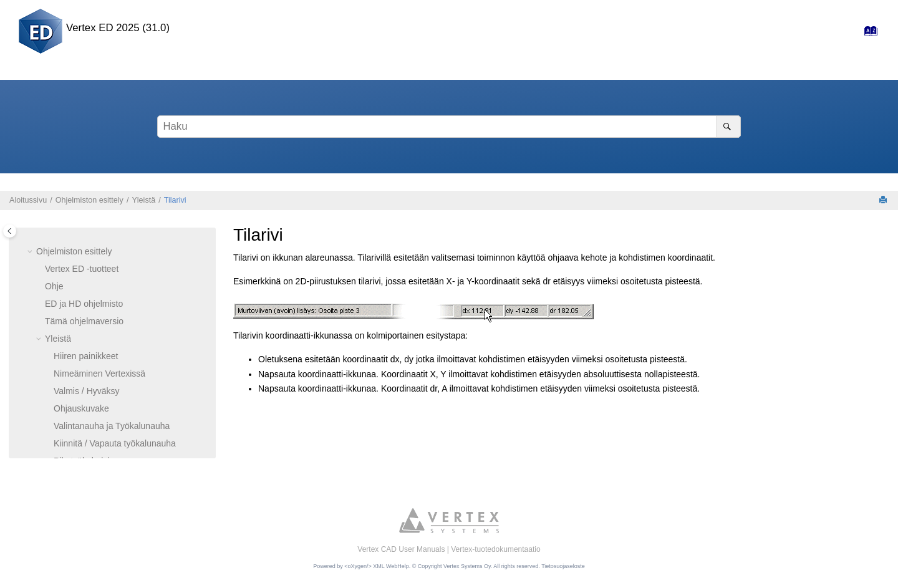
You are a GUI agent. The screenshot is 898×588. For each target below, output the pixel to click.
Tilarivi (175, 200)
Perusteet (64, 457)
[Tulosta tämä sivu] (884, 200)
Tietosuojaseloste (563, 566)
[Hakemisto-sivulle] (867, 34)
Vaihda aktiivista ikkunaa (101, 370)
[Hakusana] (449, 127)
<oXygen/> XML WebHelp (377, 566)
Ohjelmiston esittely (89, 200)
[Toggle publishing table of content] (10, 231)
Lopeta (67, 440)
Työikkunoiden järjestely (100, 352)
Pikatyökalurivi (81, 300)
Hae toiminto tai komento (102, 422)
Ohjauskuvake (81, 248)
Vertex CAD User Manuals (401, 549)
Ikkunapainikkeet (86, 317)
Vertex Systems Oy (467, 566)
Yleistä (143, 200)
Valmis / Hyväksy (87, 230)
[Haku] (729, 127)
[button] (49, 231)
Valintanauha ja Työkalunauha (112, 265)
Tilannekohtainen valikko (101, 387)
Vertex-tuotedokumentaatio (495, 549)
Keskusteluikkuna (88, 405)
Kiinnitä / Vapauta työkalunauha (115, 282)
